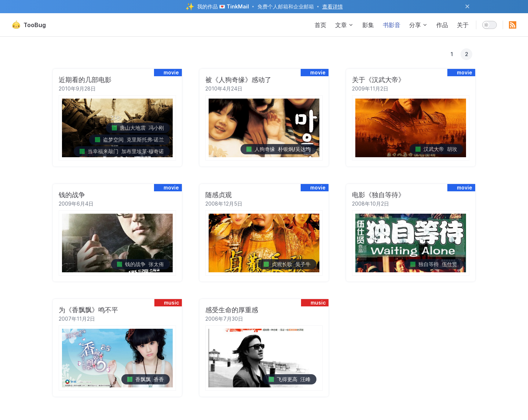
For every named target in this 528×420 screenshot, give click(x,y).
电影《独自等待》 (378, 195)
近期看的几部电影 (85, 80)
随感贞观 (219, 195)
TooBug (29, 25)
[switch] (489, 25)
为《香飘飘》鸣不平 (88, 310)
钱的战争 (72, 195)
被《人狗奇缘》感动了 (238, 80)
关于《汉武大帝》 (378, 80)
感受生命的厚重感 (232, 310)
